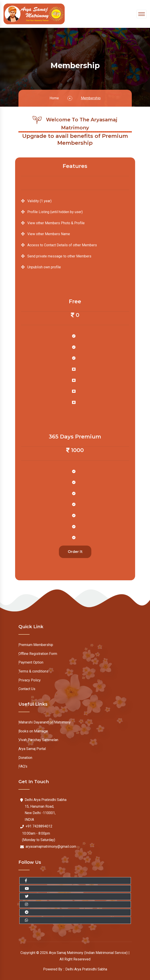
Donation (25, 757)
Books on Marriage (33, 730)
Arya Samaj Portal (32, 748)
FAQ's (23, 765)
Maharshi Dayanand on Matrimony (45, 721)
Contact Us (27, 688)
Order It (75, 553)
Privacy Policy (30, 679)
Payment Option (31, 661)
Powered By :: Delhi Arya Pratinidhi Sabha (75, 969)
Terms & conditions (33, 670)
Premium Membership (36, 644)
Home (54, 98)
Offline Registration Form (38, 653)
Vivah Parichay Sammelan (38, 739)
